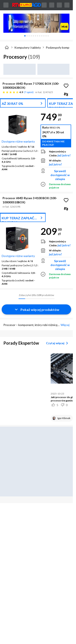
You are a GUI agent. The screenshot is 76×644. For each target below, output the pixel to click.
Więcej (65, 325)
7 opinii (29, 92)
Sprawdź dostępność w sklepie (60, 175)
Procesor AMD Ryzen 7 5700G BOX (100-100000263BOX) (31, 86)
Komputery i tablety (28, 47)
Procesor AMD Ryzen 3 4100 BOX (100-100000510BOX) (30, 200)
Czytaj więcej (58, 343)
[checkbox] (66, 94)
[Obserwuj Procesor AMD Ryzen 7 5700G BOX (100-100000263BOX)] (66, 86)
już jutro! (64, 155)
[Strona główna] (7, 47)
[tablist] (36, 36)
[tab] (25, 36)
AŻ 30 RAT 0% (12, 103)
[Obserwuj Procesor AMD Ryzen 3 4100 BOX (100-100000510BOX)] (66, 200)
